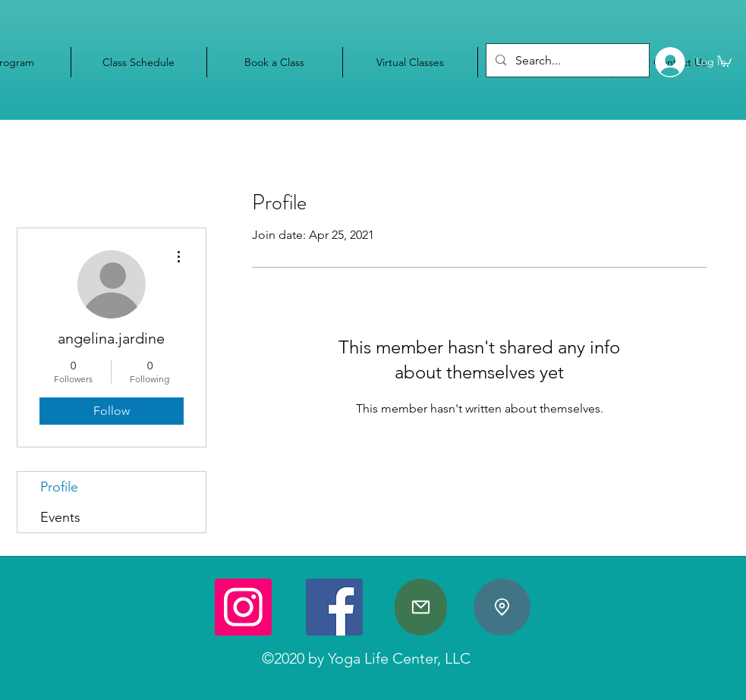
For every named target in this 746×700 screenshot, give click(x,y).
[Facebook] (334, 607)
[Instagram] (243, 607)
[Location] (502, 607)
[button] (724, 61)
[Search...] (566, 61)
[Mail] (421, 607)
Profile (59, 487)
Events (60, 517)
